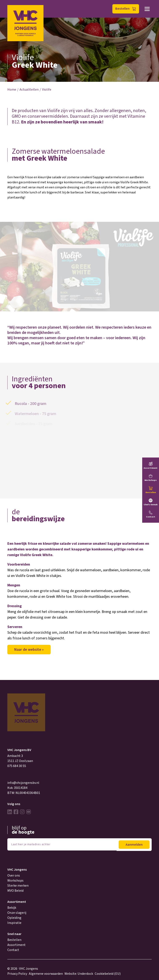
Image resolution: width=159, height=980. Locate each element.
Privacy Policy (17, 974)
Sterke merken (18, 886)
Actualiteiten (29, 90)
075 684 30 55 (17, 766)
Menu (147, 9)
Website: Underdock (79, 974)
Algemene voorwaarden (46, 974)
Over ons (14, 876)
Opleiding (14, 918)
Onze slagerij (17, 913)
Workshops (15, 881)
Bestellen (122, 9)
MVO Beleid (15, 891)
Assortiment (16, 945)
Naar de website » (29, 650)
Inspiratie (14, 923)
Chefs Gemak (151, 505)
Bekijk (12, 908)
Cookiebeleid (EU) (108, 974)
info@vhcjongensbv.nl (23, 783)
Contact (13, 950)
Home (12, 90)
